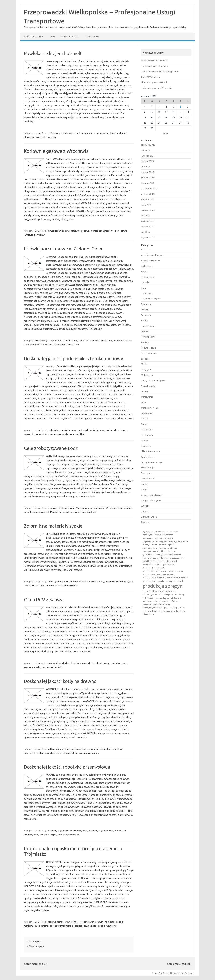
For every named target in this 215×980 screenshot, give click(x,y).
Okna (38, 663)
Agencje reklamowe (150, 261)
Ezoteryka (146, 304)
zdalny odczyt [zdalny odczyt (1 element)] (148, 614)
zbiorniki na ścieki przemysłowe (62, 586)
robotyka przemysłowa (69, 835)
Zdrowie (145, 511)
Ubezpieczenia (148, 479)
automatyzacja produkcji (101, 831)
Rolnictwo (146, 446)
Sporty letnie (147, 457)
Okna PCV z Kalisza (44, 599)
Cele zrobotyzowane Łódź (51, 448)
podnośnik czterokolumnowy (62, 430)
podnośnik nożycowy (116, 430)
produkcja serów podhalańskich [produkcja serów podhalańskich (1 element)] (170, 581)
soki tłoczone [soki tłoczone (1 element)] (148, 601)
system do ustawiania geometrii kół (67, 434)
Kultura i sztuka (149, 348)
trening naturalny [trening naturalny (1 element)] (178, 608)
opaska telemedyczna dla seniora (66, 926)
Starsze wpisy (35, 946)
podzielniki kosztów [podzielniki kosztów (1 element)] (151, 565)
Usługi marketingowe (151, 500)
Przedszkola (147, 430)
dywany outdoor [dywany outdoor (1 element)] (149, 551)
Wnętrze (145, 506)
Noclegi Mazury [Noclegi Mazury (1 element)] (149, 558)
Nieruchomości (148, 386)
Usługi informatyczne (151, 495)
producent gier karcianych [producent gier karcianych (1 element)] (154, 568)
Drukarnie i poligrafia (151, 299)
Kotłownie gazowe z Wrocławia (56, 151)
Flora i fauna (92, 37)
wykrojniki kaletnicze (46, 137)
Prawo (144, 424)
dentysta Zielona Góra (66, 341)
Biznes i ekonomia (33, 37)
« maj (165, 133)
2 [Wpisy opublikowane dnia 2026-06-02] (152, 107)
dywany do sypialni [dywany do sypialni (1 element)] (166, 545)
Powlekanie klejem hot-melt (53, 53)
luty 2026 (145, 167)
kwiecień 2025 (148, 221)
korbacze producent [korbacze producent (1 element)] (173, 555)
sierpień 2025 (148, 199)
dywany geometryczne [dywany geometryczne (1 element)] (168, 548)
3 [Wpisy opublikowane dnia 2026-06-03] (159, 107)
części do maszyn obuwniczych (63, 133)
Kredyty (145, 342)
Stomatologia (42, 341)
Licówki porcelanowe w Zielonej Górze (64, 249)
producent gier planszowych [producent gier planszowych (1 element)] (154, 571)
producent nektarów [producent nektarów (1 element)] (151, 575)
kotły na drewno (56, 749)
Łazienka (145, 359)
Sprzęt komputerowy (151, 462)
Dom (52, 37)
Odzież (145, 391)
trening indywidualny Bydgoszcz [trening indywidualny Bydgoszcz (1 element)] (156, 608)
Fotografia (146, 315)
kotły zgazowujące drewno (79, 749)
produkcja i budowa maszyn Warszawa (67, 508)
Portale (145, 419)
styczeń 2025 (147, 238)
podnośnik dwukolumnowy (91, 430)
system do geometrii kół (36, 434)
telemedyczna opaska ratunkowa (100, 926)
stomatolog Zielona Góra (66, 345)
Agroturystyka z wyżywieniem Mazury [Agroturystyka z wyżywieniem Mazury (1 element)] (158, 535)
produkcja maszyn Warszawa (102, 508)
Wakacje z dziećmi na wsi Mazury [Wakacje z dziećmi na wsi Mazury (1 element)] (156, 611)
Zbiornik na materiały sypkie (53, 526)
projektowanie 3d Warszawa (47, 512)
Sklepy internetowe (150, 451)
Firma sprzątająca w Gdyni (154, 82)
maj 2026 (145, 150)
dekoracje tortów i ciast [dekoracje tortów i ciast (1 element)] (178, 542)
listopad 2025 (148, 183)
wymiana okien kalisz (53, 667)
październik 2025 (149, 188)
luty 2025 (145, 232)
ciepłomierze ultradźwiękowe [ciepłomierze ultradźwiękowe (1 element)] (155, 542)
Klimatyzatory (148, 337)
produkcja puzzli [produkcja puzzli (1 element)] (149, 581)
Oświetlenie (147, 413)
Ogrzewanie (147, 397)
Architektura (147, 266)
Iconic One (157, 973)
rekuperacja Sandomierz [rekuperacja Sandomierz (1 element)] (153, 595)
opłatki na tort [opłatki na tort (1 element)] (163, 558)
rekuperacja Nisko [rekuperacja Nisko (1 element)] (168, 591)
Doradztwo (147, 293)
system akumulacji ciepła (49, 753)
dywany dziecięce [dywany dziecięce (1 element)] (150, 548)
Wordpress (189, 973)
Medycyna (146, 369)
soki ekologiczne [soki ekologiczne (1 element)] (174, 598)
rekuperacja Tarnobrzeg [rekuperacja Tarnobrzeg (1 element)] (174, 595)
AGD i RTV (146, 250)
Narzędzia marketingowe (153, 380)
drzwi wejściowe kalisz (58, 663)
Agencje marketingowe (152, 255)
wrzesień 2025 (148, 194)
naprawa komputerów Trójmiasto (64, 922)
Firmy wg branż (70, 37)
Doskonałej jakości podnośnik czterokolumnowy (73, 358)
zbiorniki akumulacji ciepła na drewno (81, 753)
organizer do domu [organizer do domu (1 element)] (178, 558)
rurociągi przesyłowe (58, 582)
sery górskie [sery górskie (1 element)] (161, 598)
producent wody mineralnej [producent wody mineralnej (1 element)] (177, 578)
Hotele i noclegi (149, 326)
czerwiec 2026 (148, 145)
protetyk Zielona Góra (41, 345)
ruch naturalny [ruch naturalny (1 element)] (149, 598)
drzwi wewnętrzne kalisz (83, 663)
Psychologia (147, 435)
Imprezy (145, 331)
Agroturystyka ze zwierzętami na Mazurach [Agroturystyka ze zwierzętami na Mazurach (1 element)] (160, 532)
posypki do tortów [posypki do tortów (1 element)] (168, 565)
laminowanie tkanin (106, 133)
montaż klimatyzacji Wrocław (105, 231)
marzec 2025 (147, 227)
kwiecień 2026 (148, 156)
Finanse (145, 310)
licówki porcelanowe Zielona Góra (95, 341)
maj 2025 (145, 216)
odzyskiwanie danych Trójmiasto (98, 922)
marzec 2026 (147, 161)
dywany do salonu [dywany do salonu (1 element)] (150, 545)
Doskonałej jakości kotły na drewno (60, 681)
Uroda (144, 484)
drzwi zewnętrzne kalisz (108, 663)
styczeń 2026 (147, 172)
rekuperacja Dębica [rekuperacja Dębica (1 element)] (151, 591)
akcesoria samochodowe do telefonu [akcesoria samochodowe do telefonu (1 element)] (158, 538)
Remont (145, 441)
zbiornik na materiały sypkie (120, 582)
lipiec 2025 (146, 205)
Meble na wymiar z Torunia (154, 61)
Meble (144, 364)
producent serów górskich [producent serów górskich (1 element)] (153, 578)
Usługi (38, 133)
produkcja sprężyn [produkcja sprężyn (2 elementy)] (163, 586)
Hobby (144, 320)
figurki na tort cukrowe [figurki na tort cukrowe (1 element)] (167, 551)
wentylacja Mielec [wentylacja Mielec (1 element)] (179, 611)
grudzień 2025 (148, 178)
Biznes (144, 271)
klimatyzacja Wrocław (58, 231)
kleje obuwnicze (87, 133)
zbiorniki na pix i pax (34, 586)
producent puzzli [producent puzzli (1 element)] (168, 575)
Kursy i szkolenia (149, 353)
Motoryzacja (147, 375)
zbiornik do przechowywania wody (87, 582)
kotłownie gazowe (80, 231)
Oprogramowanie (150, 408)
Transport (146, 473)
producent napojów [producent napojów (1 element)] (175, 571)
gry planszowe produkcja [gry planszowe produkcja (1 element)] (153, 555)
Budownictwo (148, 277)
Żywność (145, 522)
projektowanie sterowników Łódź (80, 512)
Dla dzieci (146, 282)
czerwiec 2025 (148, 210)
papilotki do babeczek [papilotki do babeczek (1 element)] (168, 561)
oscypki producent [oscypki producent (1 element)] (150, 561)
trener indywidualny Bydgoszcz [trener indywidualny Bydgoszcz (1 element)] (168, 601)
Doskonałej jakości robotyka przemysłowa (67, 767)
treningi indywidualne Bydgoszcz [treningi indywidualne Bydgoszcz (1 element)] (156, 604)
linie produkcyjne (48, 835)
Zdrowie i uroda (149, 517)
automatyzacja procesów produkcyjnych (67, 831)
